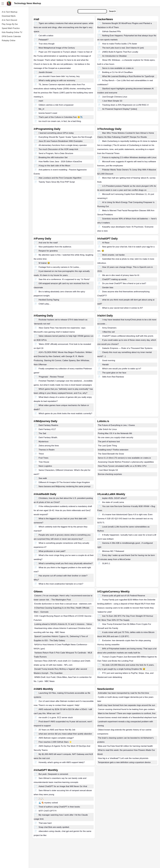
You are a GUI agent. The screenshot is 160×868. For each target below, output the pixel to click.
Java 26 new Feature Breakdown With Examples (61, 141)
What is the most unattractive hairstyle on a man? (61, 584)
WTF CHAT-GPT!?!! (48, 811)
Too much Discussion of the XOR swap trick (58, 149)
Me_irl (41, 109)
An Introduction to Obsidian (114, 56)
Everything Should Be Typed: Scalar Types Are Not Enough (65, 137)
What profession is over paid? (52, 551)
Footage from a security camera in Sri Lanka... (60, 267)
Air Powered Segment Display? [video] (120, 109)
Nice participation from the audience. (55, 247)
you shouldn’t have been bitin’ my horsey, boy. (59, 76)
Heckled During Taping (49, 300)
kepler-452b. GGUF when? (114, 498)
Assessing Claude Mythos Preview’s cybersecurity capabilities (126, 462)
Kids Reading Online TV (12, 32)
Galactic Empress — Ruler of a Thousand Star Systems (127, 348)
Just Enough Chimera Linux (115, 97)
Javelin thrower (45, 72)
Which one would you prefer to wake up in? (122, 369)
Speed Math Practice (11, 28)
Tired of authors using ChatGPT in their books (59, 807)
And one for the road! (48, 243)
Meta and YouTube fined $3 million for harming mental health (125, 746)
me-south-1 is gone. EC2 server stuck (56, 717)
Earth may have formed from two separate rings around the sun (126, 705)
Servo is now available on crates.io (118, 68)
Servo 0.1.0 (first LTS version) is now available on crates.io (124, 458)
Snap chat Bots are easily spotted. (54, 827)
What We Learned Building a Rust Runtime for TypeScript (128, 76)
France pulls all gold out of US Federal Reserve (124, 596)
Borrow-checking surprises (110, 474)
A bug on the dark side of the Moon (54, 166)
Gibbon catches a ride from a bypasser (56, 105)
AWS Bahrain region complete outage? (56, 738)
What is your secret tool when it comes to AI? (123, 308)
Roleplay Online (9, 40)
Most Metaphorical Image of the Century (57, 48)
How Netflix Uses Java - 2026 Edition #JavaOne (60, 162)
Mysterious (44, 442)
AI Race (106, 243)
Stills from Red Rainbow (113, 377)
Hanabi (105, 365)
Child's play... (45, 304)
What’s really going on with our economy (57, 80)
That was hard (45, 823)
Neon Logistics (45, 466)
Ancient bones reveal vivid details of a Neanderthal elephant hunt (127, 717)
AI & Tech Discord (9, 20)
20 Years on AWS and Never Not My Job (57, 730)
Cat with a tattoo (46, 36)
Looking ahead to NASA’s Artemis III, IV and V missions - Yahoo (63, 624)
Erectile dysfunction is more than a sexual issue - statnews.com (63, 604)
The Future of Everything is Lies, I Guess (116, 425)
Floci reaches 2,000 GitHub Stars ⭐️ (55, 742)
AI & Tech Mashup (10, 12)
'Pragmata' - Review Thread (51, 377)
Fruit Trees (43, 458)
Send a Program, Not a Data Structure (56, 153)
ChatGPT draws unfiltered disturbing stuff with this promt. (128, 336)
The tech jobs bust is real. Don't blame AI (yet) (123, 48)
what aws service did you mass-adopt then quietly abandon (65, 734)
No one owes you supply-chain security (116, 437)
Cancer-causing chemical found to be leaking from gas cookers (126, 709)
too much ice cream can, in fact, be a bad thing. (60, 121)
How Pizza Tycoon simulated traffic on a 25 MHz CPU (122, 466)
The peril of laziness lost (109, 442)
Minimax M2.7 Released (113, 551)
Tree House (44, 462)
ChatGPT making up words (114, 279)
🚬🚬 (41, 799)
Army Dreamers (109, 328)
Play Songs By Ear (10, 24)
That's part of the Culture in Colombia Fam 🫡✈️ (61, 117)
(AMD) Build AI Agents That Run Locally (120, 52)
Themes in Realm (47, 450)
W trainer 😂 (44, 263)
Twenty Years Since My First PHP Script (57, 182)
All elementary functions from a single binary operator (63, 145)
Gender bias (108, 288)
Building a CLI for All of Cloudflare (117, 72)
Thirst (41, 454)
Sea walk (43, 478)
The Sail (42, 433)
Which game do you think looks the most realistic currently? (65, 413)
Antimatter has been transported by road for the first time (123, 693)
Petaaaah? (44, 40)
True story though (47, 44)
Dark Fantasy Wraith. (48, 437)
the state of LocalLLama (113, 502)
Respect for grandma (48, 251)
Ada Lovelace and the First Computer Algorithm (60, 178)
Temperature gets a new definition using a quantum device (124, 762)
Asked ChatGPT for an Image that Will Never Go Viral (63, 786)
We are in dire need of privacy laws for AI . (121, 275)
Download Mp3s (9, 16)
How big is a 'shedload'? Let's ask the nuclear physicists (123, 758)
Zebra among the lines (49, 446)
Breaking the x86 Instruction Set (53, 157)
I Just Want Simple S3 (112, 101)
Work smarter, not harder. (114, 255)
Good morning (109, 360)
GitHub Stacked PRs (112, 31)
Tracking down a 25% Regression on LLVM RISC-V (125, 105)
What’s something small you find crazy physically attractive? (66, 563)
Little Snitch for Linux (107, 429)
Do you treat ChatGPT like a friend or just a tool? (124, 283)
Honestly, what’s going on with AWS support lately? (62, 762)
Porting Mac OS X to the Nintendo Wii (115, 433)
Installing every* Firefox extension (113, 450)
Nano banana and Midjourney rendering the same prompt (65, 486)
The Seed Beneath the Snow (111, 454)
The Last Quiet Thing (107, 446)
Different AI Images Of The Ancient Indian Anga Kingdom (64, 482)
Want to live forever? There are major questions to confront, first (127, 713)
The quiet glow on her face (114, 373)
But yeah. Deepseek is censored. (54, 774)
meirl (41, 101)
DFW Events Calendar (11, 36)
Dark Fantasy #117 (47, 429)
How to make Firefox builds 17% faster (120, 44)
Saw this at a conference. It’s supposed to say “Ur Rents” (64, 279)
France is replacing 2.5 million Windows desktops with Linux (129, 157)
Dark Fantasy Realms (48, 425)
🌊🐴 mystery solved (48, 803)
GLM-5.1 (106, 563)
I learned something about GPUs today (56, 133)
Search (112, 11)
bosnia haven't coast (48, 113)
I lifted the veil (108, 332)
